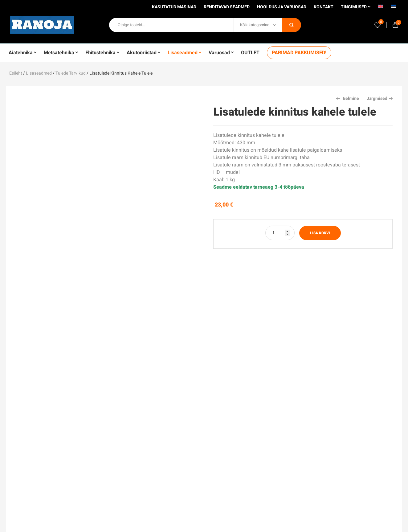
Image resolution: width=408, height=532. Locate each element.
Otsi (292, 25)
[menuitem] (381, 9)
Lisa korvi (320, 233)
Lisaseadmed (39, 73)
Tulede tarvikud (71, 73)
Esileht (16, 73)
